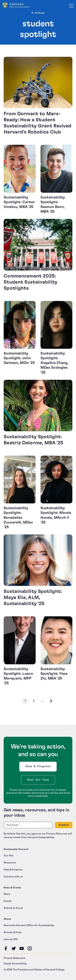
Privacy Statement (14, 958)
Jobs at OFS (11, 939)
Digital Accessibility (15, 964)
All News (39, 13)
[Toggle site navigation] (71, 6)
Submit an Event (13, 908)
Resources (10, 863)
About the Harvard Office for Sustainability (29, 925)
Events (8, 901)
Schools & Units (13, 932)
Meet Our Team (38, 780)
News (7, 894)
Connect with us (13, 877)
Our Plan (9, 856)
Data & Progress (39, 767)
